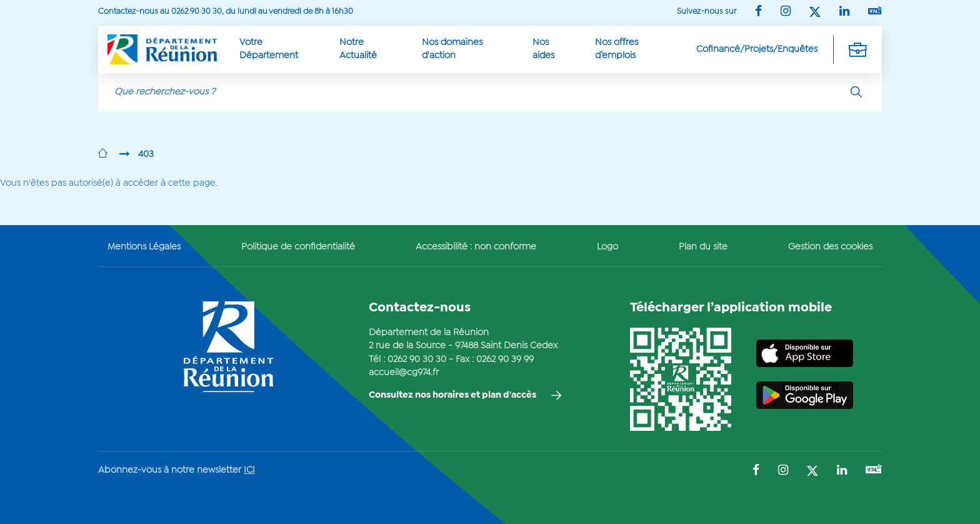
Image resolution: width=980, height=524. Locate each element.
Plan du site (703, 247)
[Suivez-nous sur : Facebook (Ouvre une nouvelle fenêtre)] (758, 12)
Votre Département (269, 49)
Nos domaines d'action (452, 49)
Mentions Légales (144, 247)
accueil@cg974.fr (404, 373)
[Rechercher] (856, 92)
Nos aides (543, 49)
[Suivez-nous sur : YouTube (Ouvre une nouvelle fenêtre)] (875, 12)
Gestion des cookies (830, 247)
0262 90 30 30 (417, 360)
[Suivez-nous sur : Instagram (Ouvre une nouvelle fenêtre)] (786, 12)
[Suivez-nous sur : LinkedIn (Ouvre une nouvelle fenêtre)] (844, 12)
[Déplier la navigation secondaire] (857, 49)
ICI (249, 470)
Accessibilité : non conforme (476, 247)
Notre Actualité (358, 49)
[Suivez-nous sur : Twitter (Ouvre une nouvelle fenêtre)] (815, 13)
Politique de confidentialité (298, 247)
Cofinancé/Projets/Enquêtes (757, 49)
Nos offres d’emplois (617, 49)
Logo (607, 247)
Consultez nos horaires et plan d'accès (452, 395)
